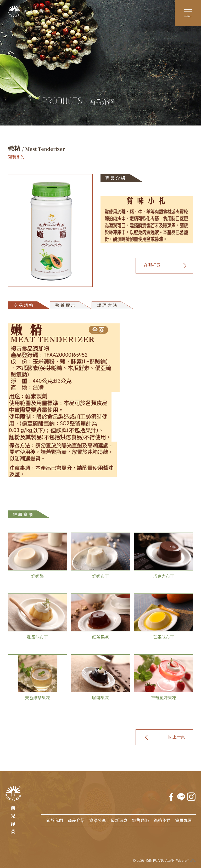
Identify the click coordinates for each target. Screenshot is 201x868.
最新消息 (119, 820)
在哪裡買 (152, 265)
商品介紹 (76, 820)
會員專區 (183, 820)
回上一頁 (177, 736)
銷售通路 (141, 820)
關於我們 (55, 820)
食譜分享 (98, 820)
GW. (193, 860)
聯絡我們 (162, 820)
